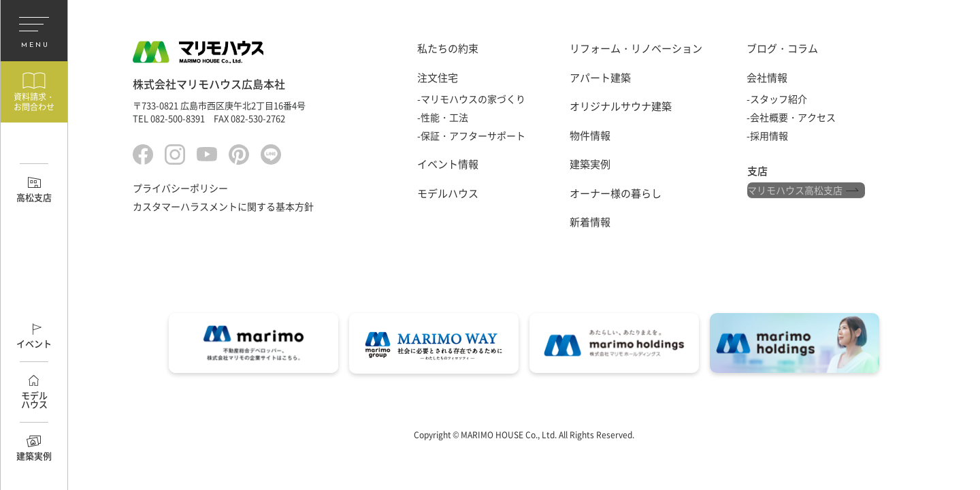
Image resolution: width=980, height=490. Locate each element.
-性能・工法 (443, 117)
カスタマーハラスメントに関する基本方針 (223, 210)
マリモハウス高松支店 (795, 193)
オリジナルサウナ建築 (621, 106)
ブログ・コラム (782, 48)
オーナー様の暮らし (616, 193)
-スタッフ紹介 (777, 99)
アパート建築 (600, 78)
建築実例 (590, 164)
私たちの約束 (448, 48)
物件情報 (590, 135)
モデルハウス (448, 193)
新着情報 (590, 222)
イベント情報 (448, 164)
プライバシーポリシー (180, 191)
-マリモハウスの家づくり (471, 99)
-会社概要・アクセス (791, 117)
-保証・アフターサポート (471, 135)
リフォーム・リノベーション (636, 48)
